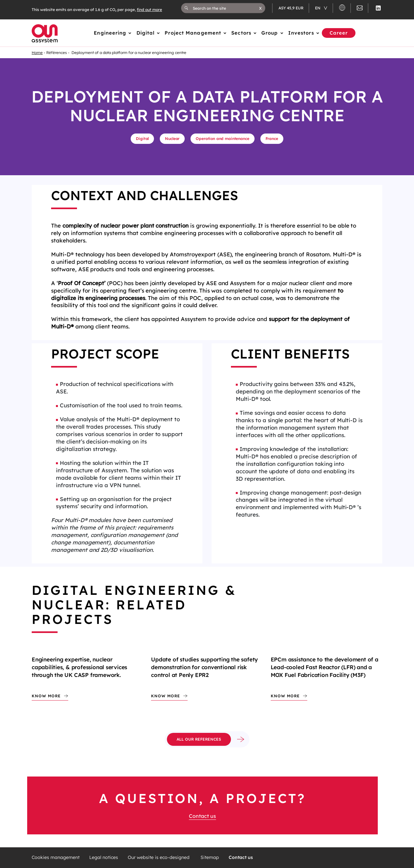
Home (37, 53)
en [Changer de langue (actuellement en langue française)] (318, 8)
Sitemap (210, 857)
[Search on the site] (226, 8)
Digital (146, 33)
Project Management (193, 33)
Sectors (241, 33)
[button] (260, 8)
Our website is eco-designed (159, 857)
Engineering (110, 33)
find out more (149, 10)
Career (339, 33)
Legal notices (104, 857)
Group (270, 33)
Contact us (202, 816)
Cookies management (56, 857)
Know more (46, 696)
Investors (301, 33)
